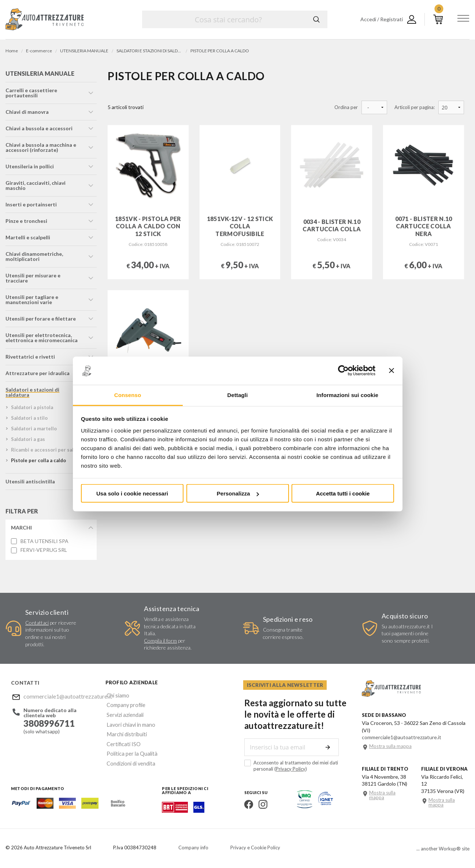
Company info (193, 848)
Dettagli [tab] (238, 395)
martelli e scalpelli (28, 238)
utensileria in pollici (30, 167)
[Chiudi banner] (391, 371)
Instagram (262, 805)
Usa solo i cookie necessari (132, 493)
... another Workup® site (443, 849)
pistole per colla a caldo (38, 461)
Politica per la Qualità (130, 748)
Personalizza (238, 493)
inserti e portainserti (31, 205)
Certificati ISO (122, 739)
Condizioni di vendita (129, 757)
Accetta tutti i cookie (343, 493)
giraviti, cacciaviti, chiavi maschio (36, 186)
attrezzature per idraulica (38, 374)
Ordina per (346, 107)
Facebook (248, 805)
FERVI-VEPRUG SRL (44, 551)
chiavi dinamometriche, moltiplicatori (34, 257)
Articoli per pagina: (415, 107)
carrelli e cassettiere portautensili (31, 93)
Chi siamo (116, 695)
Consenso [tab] (128, 395)
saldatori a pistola (32, 408)
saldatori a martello (34, 429)
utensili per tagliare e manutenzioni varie (32, 300)
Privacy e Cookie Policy (255, 848)
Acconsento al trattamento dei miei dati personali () (290, 766)
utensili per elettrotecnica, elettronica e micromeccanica (42, 338)
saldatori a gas (28, 440)
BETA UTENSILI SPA (44, 542)
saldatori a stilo (29, 419)
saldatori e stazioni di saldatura (32, 393)
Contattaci (37, 623)
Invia (329, 748)
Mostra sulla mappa (390, 747)
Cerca (316, 19)
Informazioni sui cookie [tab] (347, 395)
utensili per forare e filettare (41, 319)
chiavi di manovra (27, 113)
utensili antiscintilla (30, 482)
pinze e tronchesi (26, 222)
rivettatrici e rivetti (30, 357)
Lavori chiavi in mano (129, 722)
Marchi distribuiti (125, 731)
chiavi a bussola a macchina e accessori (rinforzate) (41, 148)
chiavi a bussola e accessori (39, 129)
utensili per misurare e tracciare (33, 279)
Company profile (124, 704)
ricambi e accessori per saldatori (49, 450)
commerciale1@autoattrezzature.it (58, 697)
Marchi (21, 528)
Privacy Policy (290, 769)
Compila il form (160, 641)
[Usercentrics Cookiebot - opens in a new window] (343, 371)
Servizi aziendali (123, 713)
